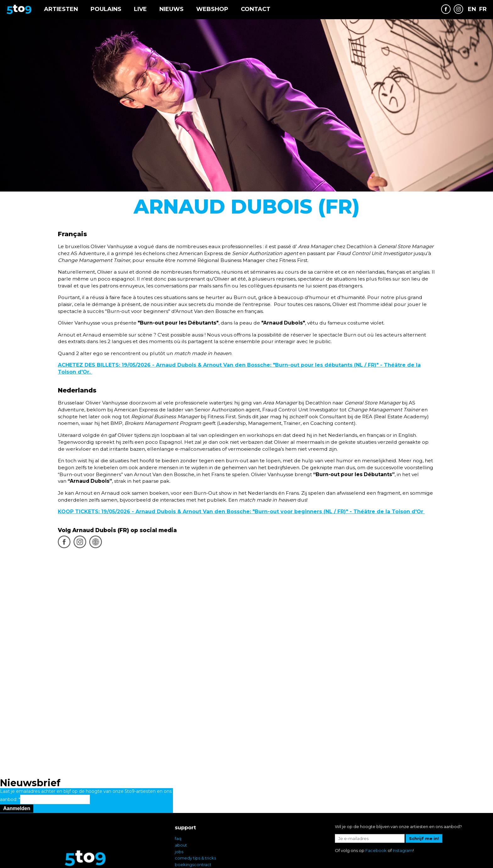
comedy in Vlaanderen (198, 843)
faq (178, 804)
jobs (179, 817)
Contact (256, 9)
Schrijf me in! (424, 804)
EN (472, 9)
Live (140, 9)
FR (483, 9)
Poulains (106, 9)
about (181, 810)
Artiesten (61, 9)
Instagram (403, 815)
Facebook (376, 815)
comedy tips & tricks (195, 823)
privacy (182, 836)
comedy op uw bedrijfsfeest (203, 849)
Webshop (212, 9)
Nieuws (172, 9)
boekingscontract (193, 830)
